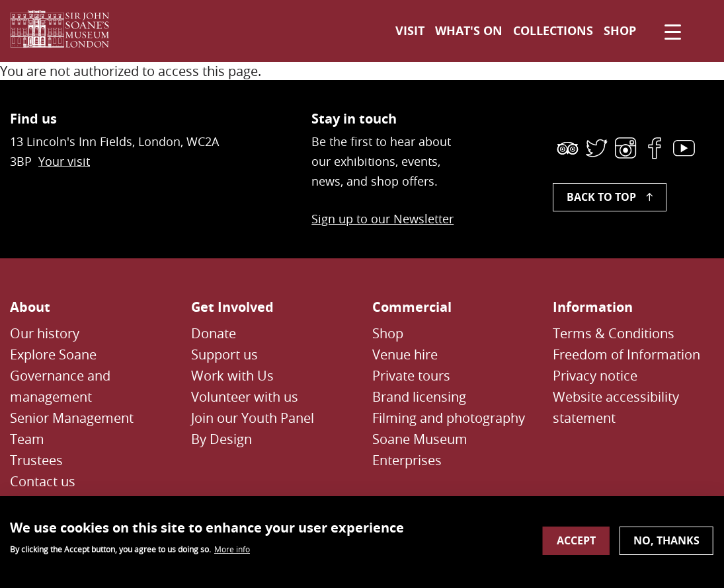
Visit (410, 31)
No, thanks (666, 546)
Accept (576, 546)
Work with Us (232, 376)
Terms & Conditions (614, 333)
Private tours (411, 376)
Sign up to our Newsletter (382, 219)
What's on (469, 31)
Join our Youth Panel (253, 418)
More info (232, 554)
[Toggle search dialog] (700, 31)
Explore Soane (53, 354)
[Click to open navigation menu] (670, 31)
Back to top (601, 197)
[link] (567, 148)
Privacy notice (595, 376)
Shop (620, 31)
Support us (224, 354)
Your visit (64, 161)
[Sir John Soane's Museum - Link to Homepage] (65, 31)
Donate (214, 333)
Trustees (36, 460)
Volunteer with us (245, 397)
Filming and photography (449, 418)
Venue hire (405, 354)
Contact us (43, 481)
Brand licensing (419, 397)
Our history (45, 333)
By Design (221, 439)
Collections (553, 31)
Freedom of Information (626, 354)
